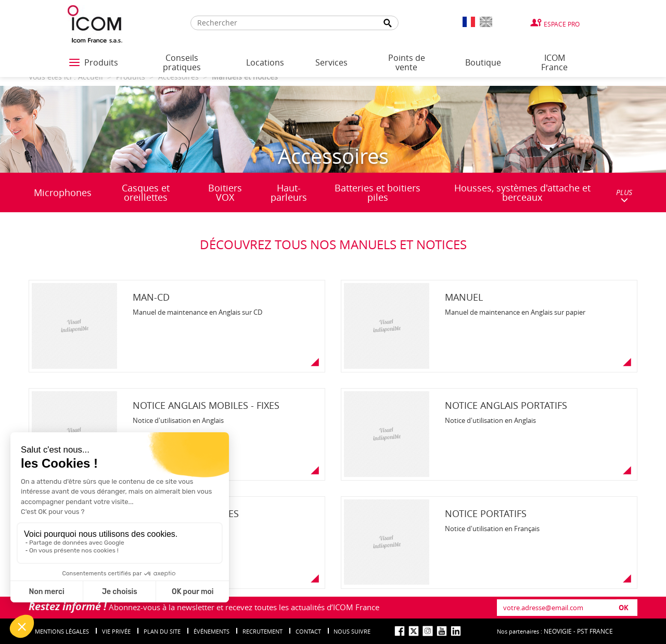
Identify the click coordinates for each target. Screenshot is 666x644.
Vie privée (116, 631)
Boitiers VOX (225, 192)
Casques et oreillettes (146, 192)
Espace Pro (562, 24)
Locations (265, 62)
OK (624, 608)
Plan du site (162, 631)
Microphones (63, 192)
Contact (308, 631)
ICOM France (554, 62)
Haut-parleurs (289, 192)
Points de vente (407, 62)
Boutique (483, 62)
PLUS (624, 195)
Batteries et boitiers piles (377, 192)
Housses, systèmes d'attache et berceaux (522, 192)
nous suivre (352, 631)
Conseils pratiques (182, 62)
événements (212, 631)
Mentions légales (62, 631)
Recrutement (262, 631)
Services (331, 62)
